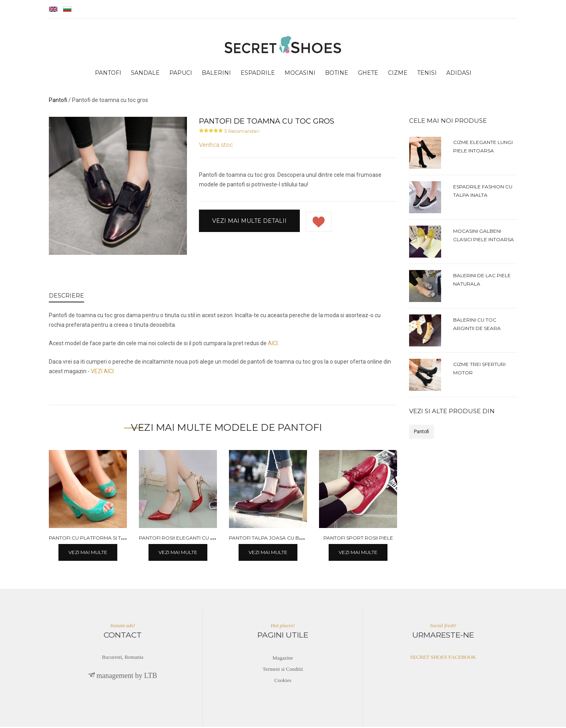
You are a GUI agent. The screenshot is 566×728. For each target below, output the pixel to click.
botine (337, 74)
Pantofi (421, 433)
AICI (273, 345)
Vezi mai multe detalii (249, 222)
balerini (216, 74)
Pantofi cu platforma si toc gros (97, 539)
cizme (398, 74)
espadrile (258, 74)
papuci (181, 74)
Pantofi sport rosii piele (358, 539)
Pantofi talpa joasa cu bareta (272, 539)
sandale (145, 74)
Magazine (283, 659)
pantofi (108, 74)
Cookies (283, 681)
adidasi (459, 74)
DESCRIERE (66, 297)
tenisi (427, 74)
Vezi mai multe (88, 553)
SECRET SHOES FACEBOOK (443, 658)
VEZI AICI (102, 373)
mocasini (300, 74)
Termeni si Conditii (283, 670)
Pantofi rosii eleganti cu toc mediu (189, 539)
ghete (368, 74)
